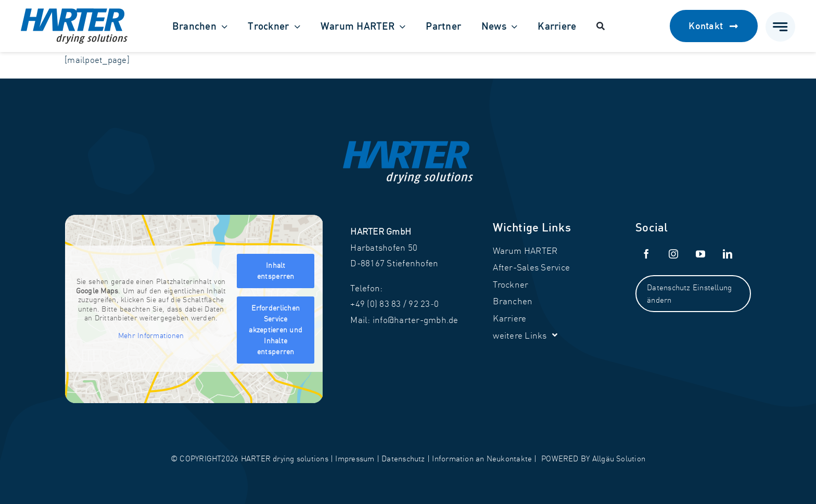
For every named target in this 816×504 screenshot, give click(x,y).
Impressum (355, 458)
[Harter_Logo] (74, 13)
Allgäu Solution (619, 458)
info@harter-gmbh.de (416, 320)
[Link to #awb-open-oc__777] (780, 27)
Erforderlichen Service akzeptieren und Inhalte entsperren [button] (276, 330)
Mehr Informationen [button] (151, 336)
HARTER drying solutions (285, 458)
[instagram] (673, 254)
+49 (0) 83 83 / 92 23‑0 (394, 303)
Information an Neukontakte (482, 458)
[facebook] (646, 254)
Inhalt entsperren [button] (276, 271)
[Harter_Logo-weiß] (408, 145)
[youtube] (700, 254)
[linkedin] (728, 254)
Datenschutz (403, 458)
